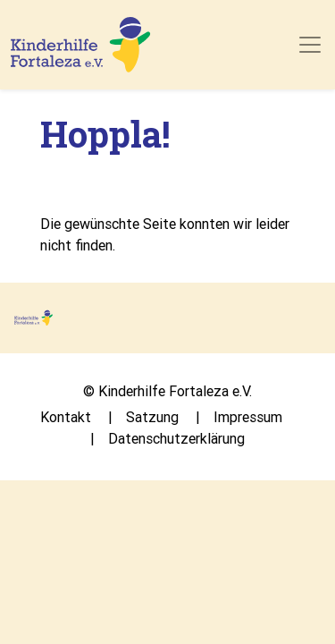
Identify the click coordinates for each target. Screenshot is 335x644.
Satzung (152, 417)
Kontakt (66, 417)
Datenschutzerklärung (176, 438)
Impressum (248, 417)
